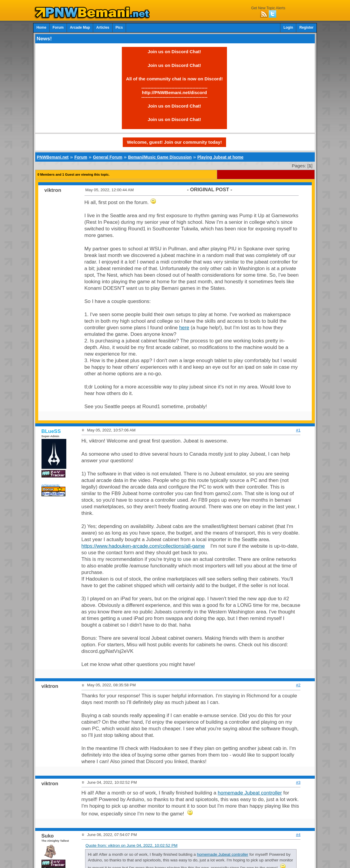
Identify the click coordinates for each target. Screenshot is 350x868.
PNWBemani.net (53, 157)
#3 (298, 782)
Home (41, 27)
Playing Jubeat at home (220, 157)
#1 (298, 430)
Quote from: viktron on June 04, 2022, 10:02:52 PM (131, 845)
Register (306, 27)
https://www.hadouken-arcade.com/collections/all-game (143, 546)
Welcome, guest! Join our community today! (174, 142)
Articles (103, 27)
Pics (119, 27)
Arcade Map (80, 27)
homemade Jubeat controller (250, 793)
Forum (58, 27)
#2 (298, 685)
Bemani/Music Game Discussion (160, 157)
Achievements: (51, 485)
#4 (298, 835)
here (184, 328)
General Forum (108, 157)
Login (288, 27)
